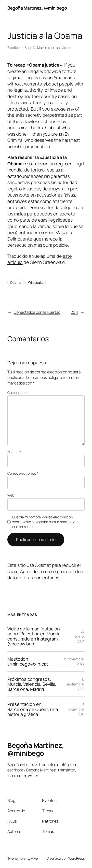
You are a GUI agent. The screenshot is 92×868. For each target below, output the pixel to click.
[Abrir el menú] (82, 8)
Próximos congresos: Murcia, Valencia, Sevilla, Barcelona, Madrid (32, 684)
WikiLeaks (36, 282)
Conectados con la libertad (37, 312)
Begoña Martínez (38, 48)
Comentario (18, 392)
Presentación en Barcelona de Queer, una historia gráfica (33, 709)
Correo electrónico (23, 473)
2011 (74, 312)
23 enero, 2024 (80, 636)
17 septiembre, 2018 (75, 684)
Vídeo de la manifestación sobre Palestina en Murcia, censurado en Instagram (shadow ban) (34, 636)
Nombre (14, 452)
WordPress (76, 858)
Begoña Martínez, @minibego (37, 8)
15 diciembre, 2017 (77, 709)
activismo (63, 48)
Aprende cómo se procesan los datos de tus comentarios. (45, 575)
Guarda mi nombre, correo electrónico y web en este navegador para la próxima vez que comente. (45, 522)
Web (11, 495)
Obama (16, 282)
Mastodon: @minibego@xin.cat (28, 662)
